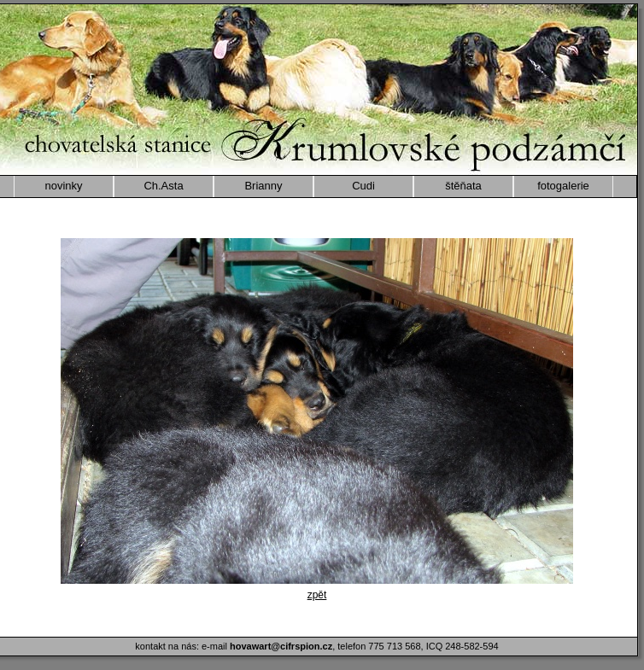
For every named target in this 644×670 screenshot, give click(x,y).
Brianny (263, 186)
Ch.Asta (163, 186)
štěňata (463, 186)
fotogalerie (563, 186)
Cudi (363, 186)
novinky (63, 186)
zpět (317, 595)
